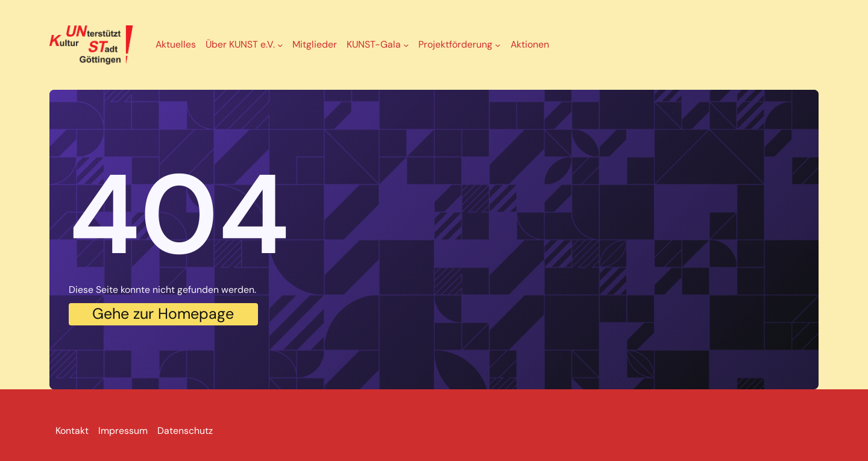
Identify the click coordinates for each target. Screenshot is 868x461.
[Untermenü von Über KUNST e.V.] (280, 45)
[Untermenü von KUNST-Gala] (406, 45)
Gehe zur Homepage (163, 314)
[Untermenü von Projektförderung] (498, 45)
